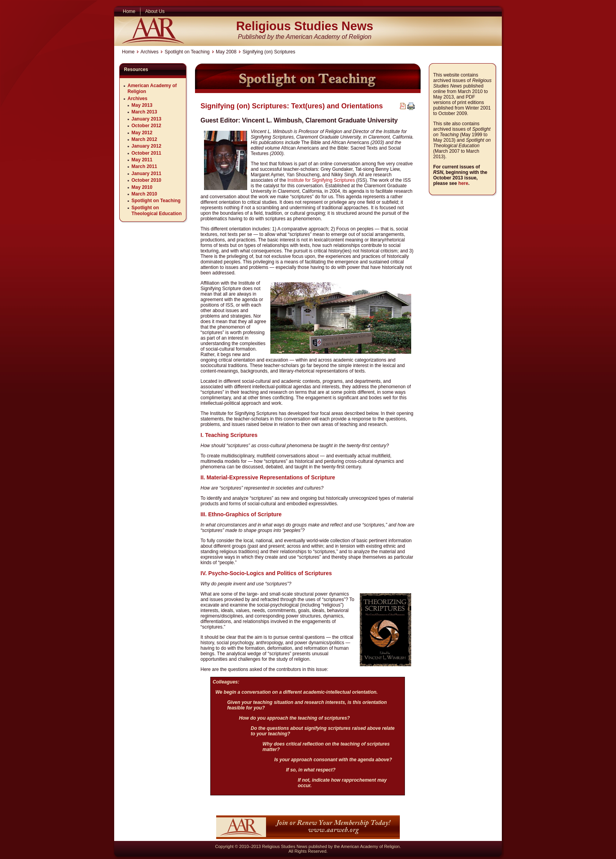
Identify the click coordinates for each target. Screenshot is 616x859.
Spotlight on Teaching (187, 52)
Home (128, 52)
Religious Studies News (305, 26)
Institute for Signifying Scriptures (321, 180)
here (463, 183)
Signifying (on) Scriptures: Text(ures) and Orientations (292, 106)
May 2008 (226, 52)
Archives (149, 52)
